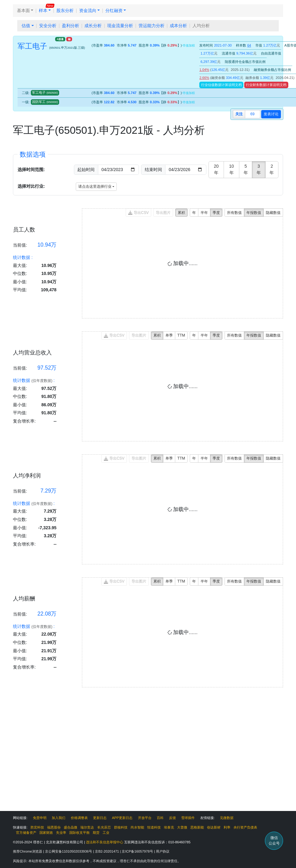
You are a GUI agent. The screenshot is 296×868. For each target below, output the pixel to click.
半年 (204, 213)
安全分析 (48, 26)
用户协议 (163, 851)
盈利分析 (71, 26)
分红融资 (114, 10)
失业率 (61, 833)
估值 (26, 26)
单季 (169, 335)
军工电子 (45, 92)
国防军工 (45, 102)
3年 (259, 169)
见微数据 (227, 818)
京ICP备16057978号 (138, 851)
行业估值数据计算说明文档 (221, 85)
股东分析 (65, 10)
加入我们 (59, 818)
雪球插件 (188, 818)
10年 (232, 169)
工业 (106, 833)
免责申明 (40, 818)
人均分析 (201, 26)
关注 (239, 114)
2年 (272, 169)
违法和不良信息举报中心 (105, 842)
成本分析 (178, 26)
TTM (181, 335)
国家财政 (46, 833)
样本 (43, 10)
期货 (96, 833)
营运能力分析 (152, 26)
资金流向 (88, 10)
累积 (181, 213)
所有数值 (234, 213)
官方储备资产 (26, 833)
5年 (246, 169)
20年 (216, 169)
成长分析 (93, 26)
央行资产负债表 (245, 827)
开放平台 (145, 818)
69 (253, 114)
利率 (227, 827)
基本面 (23, 10)
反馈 (172, 818)
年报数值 (254, 213)
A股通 (60, 39)
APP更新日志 (122, 818)
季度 (216, 213)
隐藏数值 (273, 213)
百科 (160, 818)
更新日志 (100, 818)
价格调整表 (79, 818)
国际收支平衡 (79, 833)
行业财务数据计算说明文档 (266, 85)
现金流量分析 (120, 26)
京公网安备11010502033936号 (69, 851)
